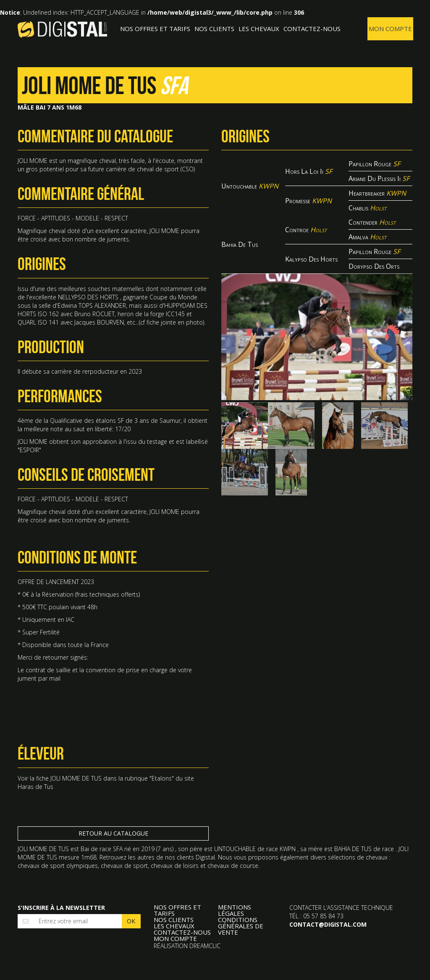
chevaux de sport (124, 866)
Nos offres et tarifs (155, 29)
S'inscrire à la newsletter (61, 908)
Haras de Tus (35, 787)
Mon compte (390, 29)
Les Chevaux (259, 29)
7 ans (165, 849)
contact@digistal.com (328, 924)
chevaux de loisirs (175, 866)
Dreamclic (205, 946)
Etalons (162, 778)
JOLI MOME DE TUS (76, 778)
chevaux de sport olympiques (58, 866)
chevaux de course (233, 866)
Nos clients (214, 29)
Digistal (62, 29)
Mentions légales (235, 910)
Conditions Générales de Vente (241, 926)
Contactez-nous (312, 29)
